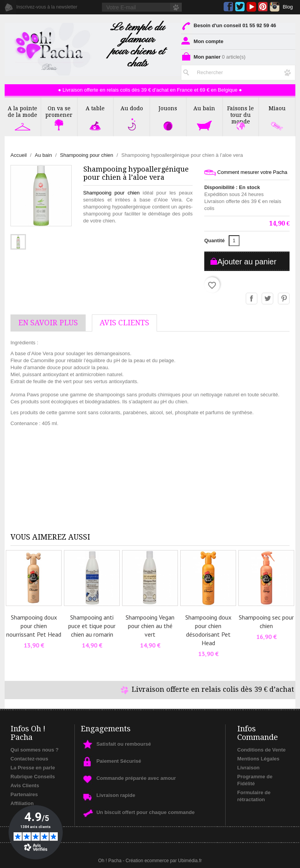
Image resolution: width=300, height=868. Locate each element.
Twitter (240, 7)
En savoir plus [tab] (48, 323)
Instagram (275, 7)
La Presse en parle (33, 768)
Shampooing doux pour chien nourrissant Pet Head (34, 626)
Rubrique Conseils (33, 777)
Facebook (228, 7)
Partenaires (24, 794)
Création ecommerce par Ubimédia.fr (164, 861)
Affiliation (22, 803)
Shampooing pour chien (112, 193)
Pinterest (263, 7)
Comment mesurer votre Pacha (246, 173)
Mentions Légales (258, 759)
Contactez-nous (29, 759)
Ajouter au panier (247, 262)
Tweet (268, 299)
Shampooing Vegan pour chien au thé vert (150, 626)
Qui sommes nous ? (34, 750)
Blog (288, 7)
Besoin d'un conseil (228, 25)
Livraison (248, 768)
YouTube (251, 7)
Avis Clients (25, 786)
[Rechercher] (238, 73)
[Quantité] (234, 241)
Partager (252, 299)
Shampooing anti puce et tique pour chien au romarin (92, 626)
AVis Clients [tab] (124, 323)
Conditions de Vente (261, 750)
